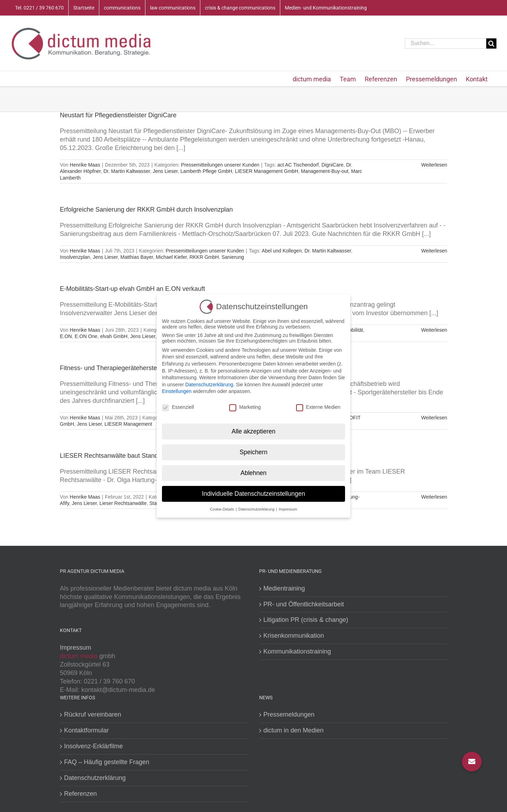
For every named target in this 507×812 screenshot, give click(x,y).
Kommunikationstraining (297, 651)
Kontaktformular (86, 730)
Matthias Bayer (137, 257)
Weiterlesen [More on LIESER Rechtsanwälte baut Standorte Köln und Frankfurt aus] (434, 497)
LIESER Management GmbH (267, 171)
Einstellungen (177, 391)
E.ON (66, 336)
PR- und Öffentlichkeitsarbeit (304, 604)
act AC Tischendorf (298, 165)
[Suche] (491, 43)
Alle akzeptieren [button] (254, 430)
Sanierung (233, 257)
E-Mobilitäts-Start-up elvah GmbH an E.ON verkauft (132, 289)
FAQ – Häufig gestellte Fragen (107, 762)
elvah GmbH (114, 336)
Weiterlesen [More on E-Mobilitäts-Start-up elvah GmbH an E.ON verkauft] (434, 330)
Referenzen (80, 794)
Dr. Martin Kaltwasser (127, 171)
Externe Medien (318, 406)
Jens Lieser (165, 171)
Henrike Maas (85, 165)
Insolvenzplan (75, 257)
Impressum (76, 648)
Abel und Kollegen (282, 251)
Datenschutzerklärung (95, 778)
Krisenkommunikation (294, 636)
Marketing (245, 406)
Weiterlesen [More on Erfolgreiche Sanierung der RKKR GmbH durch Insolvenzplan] (434, 251)
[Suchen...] (446, 43)
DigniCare (332, 165)
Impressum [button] (288, 508)
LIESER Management (128, 424)
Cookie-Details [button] (222, 508)
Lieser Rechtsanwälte (123, 503)
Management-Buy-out (325, 171)
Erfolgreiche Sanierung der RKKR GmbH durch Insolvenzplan (146, 210)
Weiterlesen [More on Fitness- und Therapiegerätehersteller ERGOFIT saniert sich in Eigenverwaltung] (434, 418)
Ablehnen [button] (254, 472)
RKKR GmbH (204, 257)
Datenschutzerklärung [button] (257, 508)
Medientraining (284, 588)
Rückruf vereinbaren (93, 714)
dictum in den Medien (293, 730)
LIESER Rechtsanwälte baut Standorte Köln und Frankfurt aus (147, 456)
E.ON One (86, 336)
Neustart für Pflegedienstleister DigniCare (118, 115)
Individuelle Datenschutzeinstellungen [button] (254, 493)
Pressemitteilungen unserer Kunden (220, 165)
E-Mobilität (351, 330)
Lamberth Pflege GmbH (206, 171)
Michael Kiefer (171, 257)
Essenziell (178, 406)
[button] (472, 762)
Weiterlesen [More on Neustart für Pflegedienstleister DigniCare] (434, 165)
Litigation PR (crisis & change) (306, 620)
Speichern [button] (254, 451)
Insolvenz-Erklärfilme (93, 746)
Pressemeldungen (289, 714)
